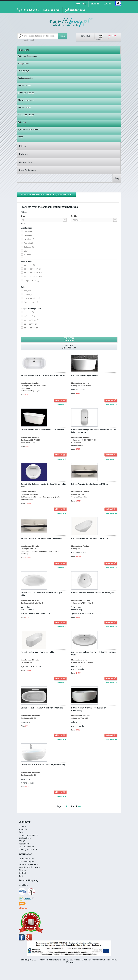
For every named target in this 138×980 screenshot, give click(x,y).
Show (23, 216)
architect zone (77, 10)
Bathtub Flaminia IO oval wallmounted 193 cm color (42, 538)
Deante (28, 235)
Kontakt (81, 4)
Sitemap (22, 870)
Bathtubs (22, 122)
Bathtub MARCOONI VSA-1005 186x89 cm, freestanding (89, 709)
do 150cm (29, 265)
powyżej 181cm (32, 281)
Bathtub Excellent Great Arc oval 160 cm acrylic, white (93, 593)
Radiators (24, 154)
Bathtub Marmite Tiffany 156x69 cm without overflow (42, 430)
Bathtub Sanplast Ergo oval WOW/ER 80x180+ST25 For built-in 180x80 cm (93, 431)
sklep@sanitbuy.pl (97, 960)
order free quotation (69, 339)
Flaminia (29, 243)
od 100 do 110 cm (33, 328)
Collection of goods (27, 862)
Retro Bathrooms (28, 170)
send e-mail (54, 10)
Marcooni (30, 255)
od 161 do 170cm (33, 273)
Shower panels (24, 107)
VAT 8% (22, 841)
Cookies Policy (25, 838)
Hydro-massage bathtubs (29, 129)
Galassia (29, 247)
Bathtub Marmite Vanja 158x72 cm (85, 375)
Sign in (95, 4)
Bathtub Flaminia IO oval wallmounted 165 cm (90, 538)
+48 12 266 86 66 (30, 10)
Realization (24, 844)
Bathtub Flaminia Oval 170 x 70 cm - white (38, 652)
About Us (23, 829)
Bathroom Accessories (28, 56)
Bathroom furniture (26, 93)
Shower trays (24, 71)
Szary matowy (31, 302)
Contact (22, 826)
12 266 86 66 (28, 847)
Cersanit (29, 232)
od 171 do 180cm (33, 277)
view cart (99, 40)
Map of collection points (29, 867)
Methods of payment (28, 864)
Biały (28, 291)
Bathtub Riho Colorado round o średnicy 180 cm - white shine (44, 485)
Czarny (28, 295)
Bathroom (24, 50)
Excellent (29, 239)
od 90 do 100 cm (32, 324)
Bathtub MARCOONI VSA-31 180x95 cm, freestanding (43, 765)
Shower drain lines (26, 100)
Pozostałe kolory (32, 298)
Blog (117, 178)
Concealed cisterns (26, 115)
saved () (85, 36)
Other (20, 137)
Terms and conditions (28, 835)
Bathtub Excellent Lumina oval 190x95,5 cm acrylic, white (42, 594)
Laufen (28, 251)
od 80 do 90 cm (32, 320)
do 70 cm (29, 312)
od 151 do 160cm (32, 269)
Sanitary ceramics (25, 78)
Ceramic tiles (25, 162)
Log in (107, 4)
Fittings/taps (23, 63)
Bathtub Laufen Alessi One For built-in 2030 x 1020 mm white (94, 654)
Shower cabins (24, 85)
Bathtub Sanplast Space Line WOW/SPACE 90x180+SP (43, 375)
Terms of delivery (27, 859)
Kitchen (23, 146)
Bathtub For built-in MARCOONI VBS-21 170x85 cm (42, 708)
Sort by (74, 216)
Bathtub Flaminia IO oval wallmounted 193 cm (90, 484)
